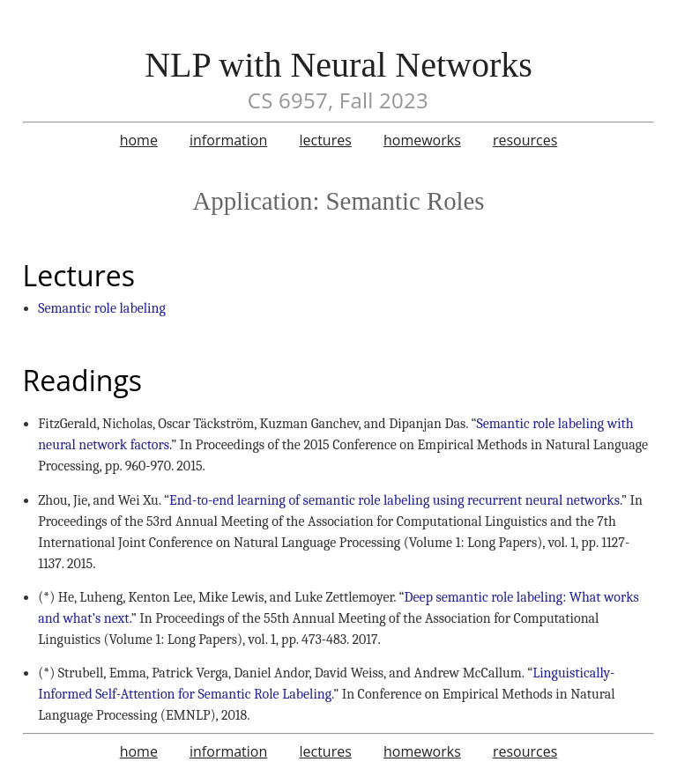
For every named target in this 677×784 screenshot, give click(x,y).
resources (525, 140)
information (228, 140)
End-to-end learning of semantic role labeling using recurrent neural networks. (395, 500)
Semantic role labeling (102, 308)
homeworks (422, 140)
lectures (325, 140)
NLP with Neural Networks (338, 65)
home (139, 140)
